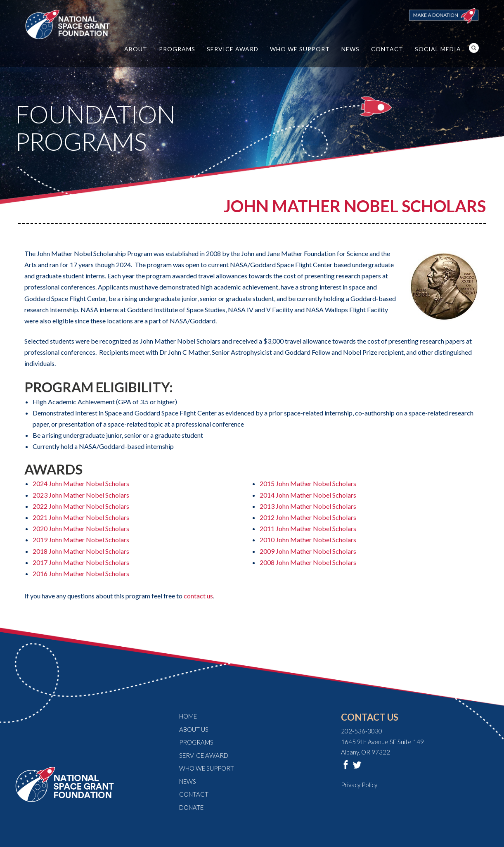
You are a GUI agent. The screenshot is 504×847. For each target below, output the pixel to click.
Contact (387, 49)
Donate (191, 807)
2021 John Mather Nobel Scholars (81, 517)
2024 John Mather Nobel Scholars (81, 483)
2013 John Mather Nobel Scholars (308, 506)
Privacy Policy (359, 785)
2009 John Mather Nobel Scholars (308, 551)
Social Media (438, 49)
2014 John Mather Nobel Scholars (308, 495)
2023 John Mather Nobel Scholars (81, 495)
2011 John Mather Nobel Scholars (308, 528)
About (136, 49)
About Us (194, 729)
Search (474, 48)
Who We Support (300, 49)
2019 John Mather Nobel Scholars (81, 540)
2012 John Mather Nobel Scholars (308, 517)
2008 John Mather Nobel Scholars (308, 562)
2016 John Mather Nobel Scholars (81, 573)
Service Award (233, 49)
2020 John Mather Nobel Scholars (81, 528)
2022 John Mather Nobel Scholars (81, 506)
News (350, 49)
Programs (177, 49)
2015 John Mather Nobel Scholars (308, 483)
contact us (198, 596)
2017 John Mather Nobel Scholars (81, 562)
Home (188, 716)
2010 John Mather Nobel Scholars (308, 540)
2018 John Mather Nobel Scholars (81, 551)
